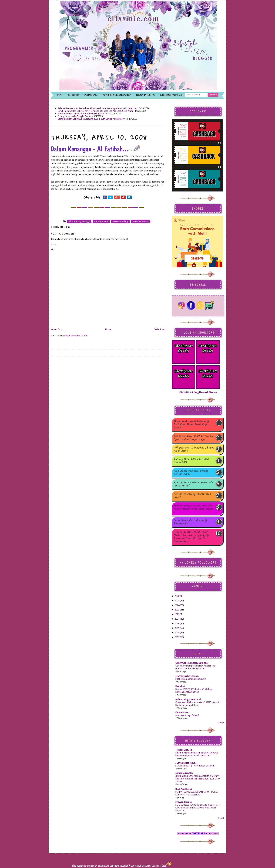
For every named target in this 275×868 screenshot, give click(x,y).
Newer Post (56, 329)
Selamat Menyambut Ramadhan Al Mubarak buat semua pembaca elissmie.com (97, 108)
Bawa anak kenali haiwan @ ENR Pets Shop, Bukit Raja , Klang (192, 425)
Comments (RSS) (159, 866)
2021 (177, 619)
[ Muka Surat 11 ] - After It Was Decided (195, 766)
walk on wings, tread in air (188, 699)
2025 (177, 601)
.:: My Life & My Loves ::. (187, 676)
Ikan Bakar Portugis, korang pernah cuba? (191, 473)
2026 (177, 596)
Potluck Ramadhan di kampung (190, 679)
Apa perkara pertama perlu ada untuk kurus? (193, 484)
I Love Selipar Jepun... (186, 763)
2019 (177, 628)
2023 (177, 610)
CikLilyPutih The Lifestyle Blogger (192, 663)
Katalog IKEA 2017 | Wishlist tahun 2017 (191, 461)
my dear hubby (120, 221)
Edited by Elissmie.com (99, 866)
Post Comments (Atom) (76, 336)
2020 (177, 623)
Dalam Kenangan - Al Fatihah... (95, 149)
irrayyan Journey (184, 802)
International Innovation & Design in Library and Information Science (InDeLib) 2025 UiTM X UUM (198, 779)
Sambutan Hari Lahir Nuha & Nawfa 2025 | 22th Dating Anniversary (91, 119)
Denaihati (180, 686)
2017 (177, 637)
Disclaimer (146, 866)
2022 (177, 614)
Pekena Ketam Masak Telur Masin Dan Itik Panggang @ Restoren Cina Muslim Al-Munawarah (192, 537)
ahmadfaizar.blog (184, 773)
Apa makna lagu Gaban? (187, 715)
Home (108, 329)
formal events (101, 221)
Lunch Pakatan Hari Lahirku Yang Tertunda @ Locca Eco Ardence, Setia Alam (95, 111)
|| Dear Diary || (184, 750)
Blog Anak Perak (184, 789)
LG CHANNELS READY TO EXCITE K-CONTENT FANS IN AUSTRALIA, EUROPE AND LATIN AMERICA (197, 808)
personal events (141, 221)
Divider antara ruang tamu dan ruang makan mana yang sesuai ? (193, 509)
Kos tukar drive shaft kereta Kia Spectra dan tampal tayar (194, 438)
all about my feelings (79, 221)
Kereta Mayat (182, 712)
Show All (221, 723)
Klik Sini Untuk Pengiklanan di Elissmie (198, 392)
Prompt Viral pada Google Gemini (75, 116)
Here (86, 866)
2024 (177, 605)
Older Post (159, 329)
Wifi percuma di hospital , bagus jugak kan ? (194, 449)
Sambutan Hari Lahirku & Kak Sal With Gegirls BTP (82, 114)
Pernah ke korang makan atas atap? (192, 496)
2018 (177, 633)
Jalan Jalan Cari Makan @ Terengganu (191, 522)
